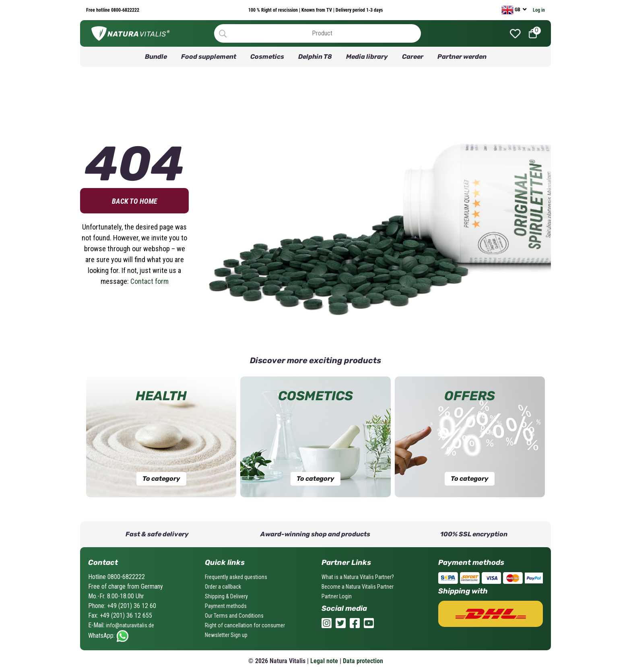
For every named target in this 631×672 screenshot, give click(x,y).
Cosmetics (267, 57)
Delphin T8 (315, 57)
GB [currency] (511, 10)
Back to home (135, 201)
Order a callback (223, 587)
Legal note (324, 661)
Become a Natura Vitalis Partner (358, 587)
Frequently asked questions (236, 577)
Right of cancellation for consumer (245, 625)
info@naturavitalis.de (129, 625)
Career (413, 57)
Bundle (156, 57)
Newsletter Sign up (226, 635)
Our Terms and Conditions (234, 616)
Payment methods (226, 606)
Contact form (150, 281)
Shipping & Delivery (226, 596)
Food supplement (209, 57)
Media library (367, 57)
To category (161, 479)
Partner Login (337, 596)
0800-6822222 (125, 10)
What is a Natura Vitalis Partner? (358, 577)
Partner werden (462, 57)
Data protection (363, 661)
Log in (539, 10)
